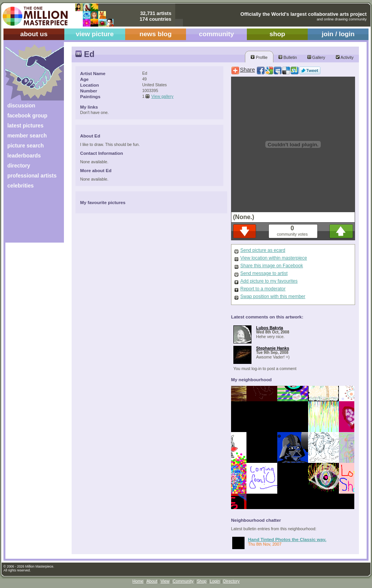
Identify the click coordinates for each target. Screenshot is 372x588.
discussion (21, 106)
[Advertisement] (29, 219)
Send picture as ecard (263, 250)
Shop (202, 581)
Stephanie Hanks (273, 348)
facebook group (27, 116)
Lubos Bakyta (270, 328)
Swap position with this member (273, 297)
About (152, 581)
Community (183, 581)
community (217, 34)
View (165, 581)
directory (19, 166)
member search (27, 136)
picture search (26, 146)
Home (138, 581)
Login (215, 581)
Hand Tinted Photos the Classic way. (287, 539)
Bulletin (288, 57)
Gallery (316, 57)
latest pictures (25, 126)
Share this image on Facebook (272, 266)
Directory (232, 581)
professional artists (32, 176)
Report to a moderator (263, 289)
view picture (95, 34)
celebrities (21, 186)
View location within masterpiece (274, 258)
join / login (338, 34)
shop (277, 34)
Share (247, 70)
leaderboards (24, 156)
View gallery (162, 96)
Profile (259, 57)
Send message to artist (264, 273)
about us (34, 34)
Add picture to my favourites (269, 281)
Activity (345, 57)
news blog (155, 34)
